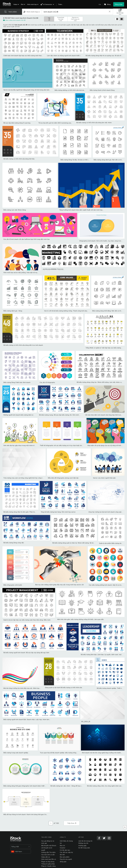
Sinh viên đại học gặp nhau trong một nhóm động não (22, 445)
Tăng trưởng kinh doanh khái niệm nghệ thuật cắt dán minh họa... (81, 210)
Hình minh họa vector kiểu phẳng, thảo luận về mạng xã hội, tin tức (26, 272)
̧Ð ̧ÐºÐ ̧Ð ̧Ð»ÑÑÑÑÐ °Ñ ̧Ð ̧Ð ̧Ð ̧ (53, 269)
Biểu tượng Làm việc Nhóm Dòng (15, 210)
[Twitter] (104, 838)
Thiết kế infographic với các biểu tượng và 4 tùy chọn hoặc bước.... (62, 445)
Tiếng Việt (21, 846)
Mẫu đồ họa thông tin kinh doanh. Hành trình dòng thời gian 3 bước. (26, 814)
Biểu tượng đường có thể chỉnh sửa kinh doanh (71, 90)
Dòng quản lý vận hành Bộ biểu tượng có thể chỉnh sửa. (64, 687)
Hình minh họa (32, 4)
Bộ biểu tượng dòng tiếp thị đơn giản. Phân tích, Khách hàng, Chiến (26, 512)
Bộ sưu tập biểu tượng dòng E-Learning (17, 123)
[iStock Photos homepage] (8, 4)
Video (15, 4)
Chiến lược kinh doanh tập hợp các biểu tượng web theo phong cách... (27, 56)
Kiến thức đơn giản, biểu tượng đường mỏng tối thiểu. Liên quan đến (80, 619)
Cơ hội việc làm (65, 850)
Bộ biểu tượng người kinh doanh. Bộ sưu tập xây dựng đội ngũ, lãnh (26, 653)
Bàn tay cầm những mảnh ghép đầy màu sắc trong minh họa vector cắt (59, 585)
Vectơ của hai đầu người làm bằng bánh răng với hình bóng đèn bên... (27, 90)
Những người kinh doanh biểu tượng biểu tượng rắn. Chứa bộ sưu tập (27, 415)
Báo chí (62, 845)
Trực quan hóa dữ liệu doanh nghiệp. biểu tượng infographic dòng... (63, 753)
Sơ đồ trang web (84, 848)
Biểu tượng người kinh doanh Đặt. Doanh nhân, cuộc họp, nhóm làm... (27, 719)
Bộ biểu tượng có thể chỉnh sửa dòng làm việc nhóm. (94, 123)
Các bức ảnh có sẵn (48, 855)
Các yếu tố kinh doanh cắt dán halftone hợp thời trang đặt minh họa (27, 239)
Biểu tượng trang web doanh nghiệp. (16, 753)
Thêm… (61, 4)
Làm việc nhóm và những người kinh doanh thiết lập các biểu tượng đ (70, 56)
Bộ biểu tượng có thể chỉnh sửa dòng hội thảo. (19, 159)
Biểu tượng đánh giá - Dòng (13, 311)
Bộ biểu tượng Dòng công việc (14, 543)
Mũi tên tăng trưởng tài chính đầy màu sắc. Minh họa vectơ (24, 688)
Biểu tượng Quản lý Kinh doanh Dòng (102, 90)
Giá (100, 4)
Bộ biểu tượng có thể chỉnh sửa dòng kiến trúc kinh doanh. (23, 345)
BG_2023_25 (86, 721)
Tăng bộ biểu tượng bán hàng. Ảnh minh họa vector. (58, 512)
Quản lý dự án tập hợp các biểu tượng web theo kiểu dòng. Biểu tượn (27, 620)
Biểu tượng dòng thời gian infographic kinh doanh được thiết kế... (26, 786)
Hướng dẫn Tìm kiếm (48, 852)
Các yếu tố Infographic (47, 382)
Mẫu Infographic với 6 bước (13, 585)
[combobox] (32, 12)
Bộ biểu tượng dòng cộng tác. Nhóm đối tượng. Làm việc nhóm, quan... (101, 382)
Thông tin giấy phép (48, 864)
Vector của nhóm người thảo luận (104, 478)
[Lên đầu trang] (125, 827)
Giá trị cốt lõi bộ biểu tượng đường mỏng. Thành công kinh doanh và (67, 311)
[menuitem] (16, 6)
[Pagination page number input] (51, 823)
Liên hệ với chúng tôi (85, 841)
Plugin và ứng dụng (48, 862)
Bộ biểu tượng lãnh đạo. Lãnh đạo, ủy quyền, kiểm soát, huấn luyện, (104, 654)
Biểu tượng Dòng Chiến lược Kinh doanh (17, 382)
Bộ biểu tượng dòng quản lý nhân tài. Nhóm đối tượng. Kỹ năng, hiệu (76, 543)
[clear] (110, 12)
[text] (75, 12)
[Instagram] (109, 838)
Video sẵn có (46, 857)
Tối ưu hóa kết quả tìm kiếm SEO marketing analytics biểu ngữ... (60, 123)
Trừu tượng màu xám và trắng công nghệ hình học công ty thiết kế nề (27, 478)
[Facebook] (99, 838)
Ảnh (22, 4)
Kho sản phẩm (65, 857)
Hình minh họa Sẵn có (49, 859)
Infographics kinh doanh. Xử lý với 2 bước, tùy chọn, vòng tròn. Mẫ (102, 241)
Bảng (109, 4)
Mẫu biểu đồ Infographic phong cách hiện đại (63, 478)
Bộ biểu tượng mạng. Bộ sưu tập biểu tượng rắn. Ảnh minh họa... (61, 415)
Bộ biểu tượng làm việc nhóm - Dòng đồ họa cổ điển (68, 786)
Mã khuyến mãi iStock (49, 845)
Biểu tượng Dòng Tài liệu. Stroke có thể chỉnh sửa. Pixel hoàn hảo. (83, 160)
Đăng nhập (119, 4)
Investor (63, 848)
